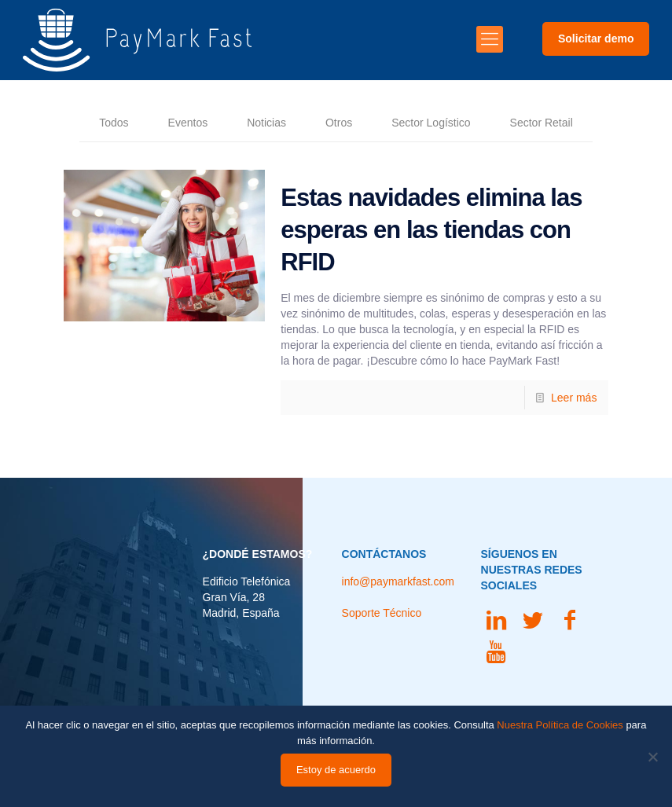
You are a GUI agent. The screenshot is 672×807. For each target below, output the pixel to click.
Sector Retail (542, 123)
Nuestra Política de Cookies (560, 725)
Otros (339, 123)
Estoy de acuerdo (336, 770)
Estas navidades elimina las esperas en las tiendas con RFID (431, 230)
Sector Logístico (431, 123)
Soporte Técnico (382, 613)
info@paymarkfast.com (398, 581)
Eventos (188, 123)
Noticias (266, 123)
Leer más (574, 398)
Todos (114, 123)
